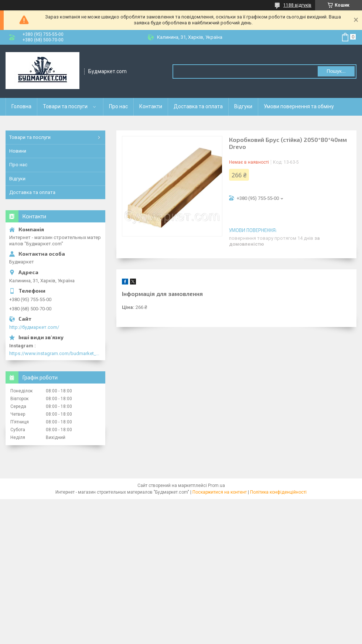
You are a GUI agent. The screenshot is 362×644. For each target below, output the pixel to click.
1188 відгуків (297, 5)
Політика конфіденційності (278, 492)
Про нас (118, 106)
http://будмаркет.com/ (34, 327)
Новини (18, 151)
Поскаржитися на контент (220, 492)
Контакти (151, 106)
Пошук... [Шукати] (336, 71)
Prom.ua (216, 485)
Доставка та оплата (198, 106)
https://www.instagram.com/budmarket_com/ (55, 353)
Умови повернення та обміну (299, 106)
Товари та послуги (65, 106)
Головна (21, 106)
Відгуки (243, 106)
